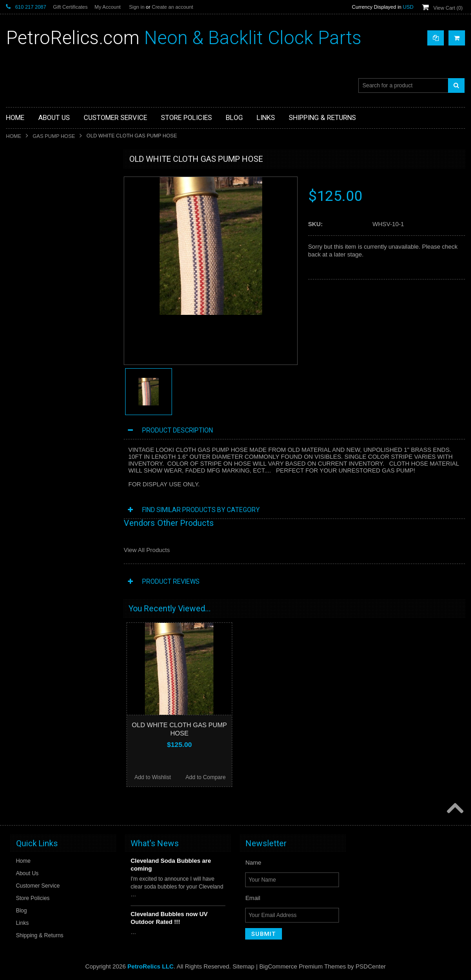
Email (253, 898)
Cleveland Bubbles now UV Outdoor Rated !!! (169, 918)
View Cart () (448, 8)
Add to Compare (205, 777)
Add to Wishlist (152, 777)
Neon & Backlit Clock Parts (184, 38)
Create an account (172, 7)
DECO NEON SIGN (36, 227)
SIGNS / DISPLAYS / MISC (45, 258)
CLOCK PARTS (31, 180)
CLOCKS (23, 211)
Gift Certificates (70, 7)
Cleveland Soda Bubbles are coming (171, 865)
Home (14, 136)
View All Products (147, 550)
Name (253, 863)
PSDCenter (371, 966)
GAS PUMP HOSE (54, 136)
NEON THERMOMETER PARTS (52, 196)
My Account (107, 7)
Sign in (137, 7)
